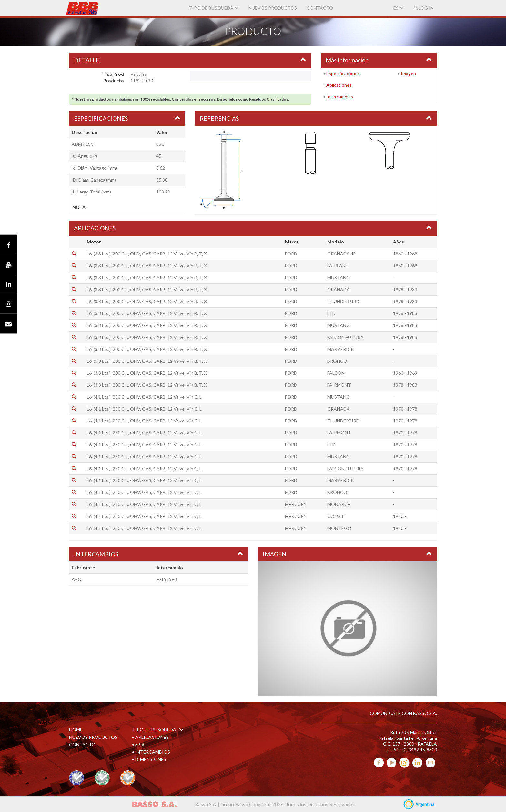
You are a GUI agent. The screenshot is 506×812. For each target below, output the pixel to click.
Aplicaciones (339, 85)
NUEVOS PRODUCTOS (273, 8)
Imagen (408, 73)
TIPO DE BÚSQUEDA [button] (214, 8)
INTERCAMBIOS (96, 554)
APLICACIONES (95, 228)
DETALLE (87, 60)
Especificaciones (343, 73)
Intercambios (340, 97)
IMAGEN (274, 554)
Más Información (347, 60)
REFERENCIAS (219, 118)
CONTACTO (320, 8)
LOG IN (424, 8)
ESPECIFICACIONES (101, 118)
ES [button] (399, 8)
